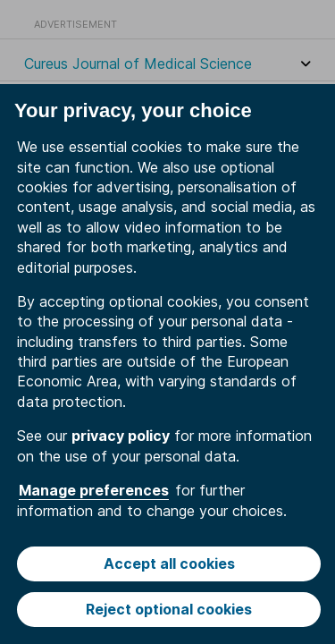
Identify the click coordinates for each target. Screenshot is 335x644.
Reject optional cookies (169, 609)
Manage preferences (94, 490)
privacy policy (121, 436)
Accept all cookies (169, 563)
